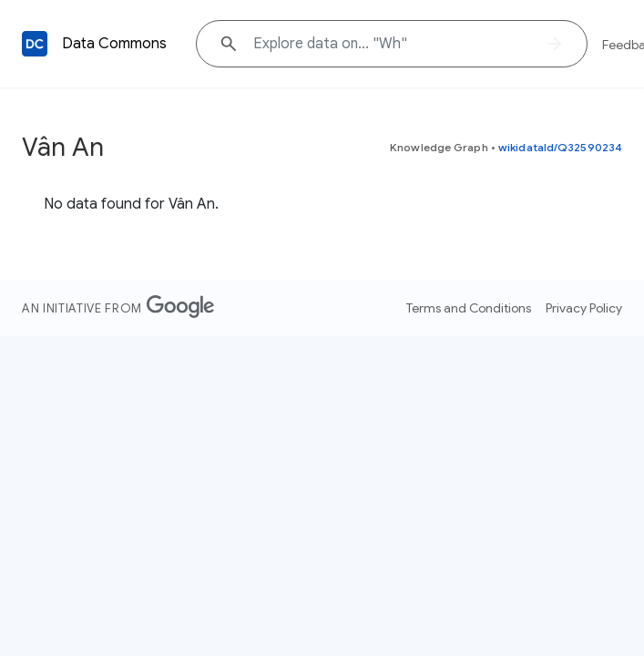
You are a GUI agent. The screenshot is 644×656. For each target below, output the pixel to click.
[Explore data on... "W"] (392, 44)
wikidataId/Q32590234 (560, 147)
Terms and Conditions (469, 308)
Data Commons (114, 44)
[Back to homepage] (35, 44)
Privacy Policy (584, 308)
